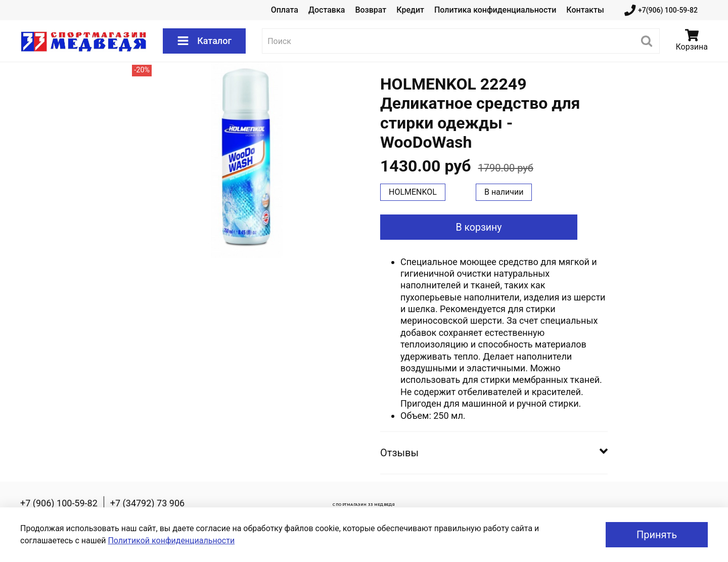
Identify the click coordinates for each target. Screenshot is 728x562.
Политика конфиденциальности (495, 10)
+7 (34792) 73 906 (147, 503)
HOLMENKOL (413, 192)
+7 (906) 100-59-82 (59, 503)
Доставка (327, 10)
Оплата (285, 10)
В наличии (504, 192)
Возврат (371, 10)
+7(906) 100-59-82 (661, 10)
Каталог (204, 41)
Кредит (410, 10)
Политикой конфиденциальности (171, 541)
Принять (657, 535)
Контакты (585, 10)
